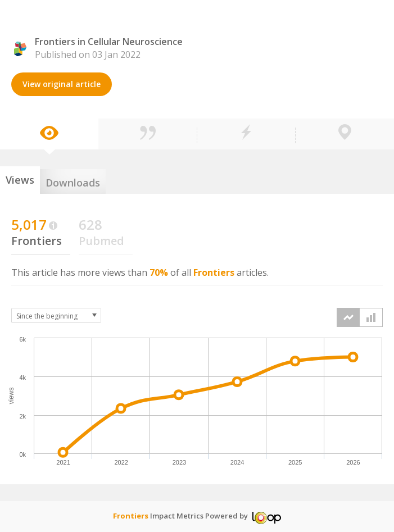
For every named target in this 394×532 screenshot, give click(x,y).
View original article (62, 84)
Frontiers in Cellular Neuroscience (109, 42)
